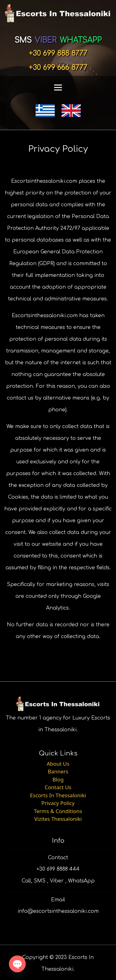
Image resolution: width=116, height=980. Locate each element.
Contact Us (58, 787)
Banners (58, 771)
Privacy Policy (58, 803)
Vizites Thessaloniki (58, 819)
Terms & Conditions (58, 811)
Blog (58, 779)
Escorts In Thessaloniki (58, 795)
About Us (58, 764)
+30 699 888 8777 (58, 53)
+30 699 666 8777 (58, 68)
